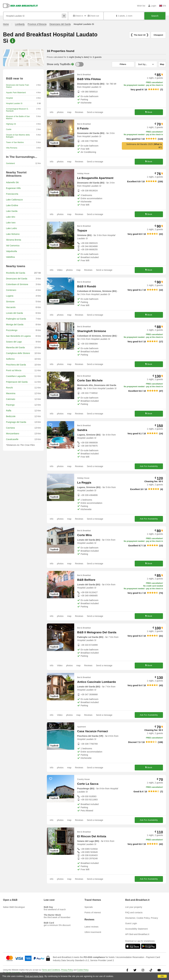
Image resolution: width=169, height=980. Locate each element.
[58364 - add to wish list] (51, 530)
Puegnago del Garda (16, 422)
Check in (78, 16)
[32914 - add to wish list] (51, 375)
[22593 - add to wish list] (51, 123)
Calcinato (11, 399)
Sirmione (10, 302)
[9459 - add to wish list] (51, 281)
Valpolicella (11, 251)
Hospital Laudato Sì (14, 103)
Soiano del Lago (14, 342)
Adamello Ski (12, 182)
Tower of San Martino (15, 142)
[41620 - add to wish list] (51, 173)
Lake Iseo (11, 223)
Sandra (82, 430)
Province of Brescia (37, 24)
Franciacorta (12, 194)
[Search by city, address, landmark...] (36, 16)
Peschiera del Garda (16, 365)
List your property (134, 907)
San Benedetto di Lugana (18, 336)
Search (155, 16)
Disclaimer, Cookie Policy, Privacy (142, 918)
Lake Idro (11, 217)
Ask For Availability (149, 466)
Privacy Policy (67, 970)
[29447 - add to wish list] (51, 74)
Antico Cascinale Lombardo (97, 682)
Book (149, 112)
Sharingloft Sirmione (92, 331)
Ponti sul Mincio (14, 370)
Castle (9, 129)
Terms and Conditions (51, 970)
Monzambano (13, 434)
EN (163, 6)
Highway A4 (11, 124)
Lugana (10, 296)
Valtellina (10, 257)
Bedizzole (11, 416)
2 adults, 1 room (124, 16)
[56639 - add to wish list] (51, 477)
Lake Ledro (11, 228)
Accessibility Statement (137, 929)
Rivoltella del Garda (16, 273)
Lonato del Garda (14, 313)
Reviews (79, 112)
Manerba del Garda (15, 347)
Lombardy (20, 24)
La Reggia (84, 483)
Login (152, 6)
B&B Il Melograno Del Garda (97, 632)
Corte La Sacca (88, 784)
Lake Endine (12, 205)
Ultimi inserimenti (93, 932)
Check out (93, 16)
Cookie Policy (83, 970)
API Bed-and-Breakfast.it (137, 934)
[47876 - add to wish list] (51, 326)
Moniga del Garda (15, 325)
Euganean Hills (13, 188)
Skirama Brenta (14, 240)
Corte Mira (84, 535)
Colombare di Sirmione (17, 284)
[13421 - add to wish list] (51, 425)
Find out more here (34, 976)
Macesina (11, 393)
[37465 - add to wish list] (51, 677)
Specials (89, 907)
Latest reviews (91, 927)
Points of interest (93, 913)
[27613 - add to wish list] (51, 225)
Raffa (9, 411)
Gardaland (10, 163)
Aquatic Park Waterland (16, 93)
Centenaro (11, 290)
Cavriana (10, 428)
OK (162, 976)
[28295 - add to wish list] (51, 575)
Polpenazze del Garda (17, 382)
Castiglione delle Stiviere (18, 353)
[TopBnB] (79, 64)
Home (6, 24)
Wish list (141, 6)
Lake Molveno (13, 234)
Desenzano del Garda (60, 24)
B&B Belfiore (86, 580)
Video (60, 270)
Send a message (95, 112)
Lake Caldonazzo (14, 200)
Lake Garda (12, 211)
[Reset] (64, 16)
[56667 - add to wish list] (51, 726)
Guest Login (131, 923)
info (52, 112)
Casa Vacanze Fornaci (93, 731)
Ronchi (9, 388)
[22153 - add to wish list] (51, 779)
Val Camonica (13, 246)
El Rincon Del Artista (92, 836)
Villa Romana (12, 148)
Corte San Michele (90, 380)
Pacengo (10, 405)
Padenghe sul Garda (16, 319)
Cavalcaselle (12, 439)
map (69, 112)
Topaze (82, 231)
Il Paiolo (83, 128)
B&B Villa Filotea (89, 79)
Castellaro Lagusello (16, 376)
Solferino (10, 359)
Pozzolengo (12, 330)
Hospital (9, 98)
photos (60, 112)
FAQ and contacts (134, 913)
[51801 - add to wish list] (51, 831)
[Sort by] (146, 64)
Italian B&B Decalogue (14, 907)
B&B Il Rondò (87, 286)
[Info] (73, 64)
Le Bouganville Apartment (95, 178)
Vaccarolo (11, 307)
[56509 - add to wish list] (51, 627)
